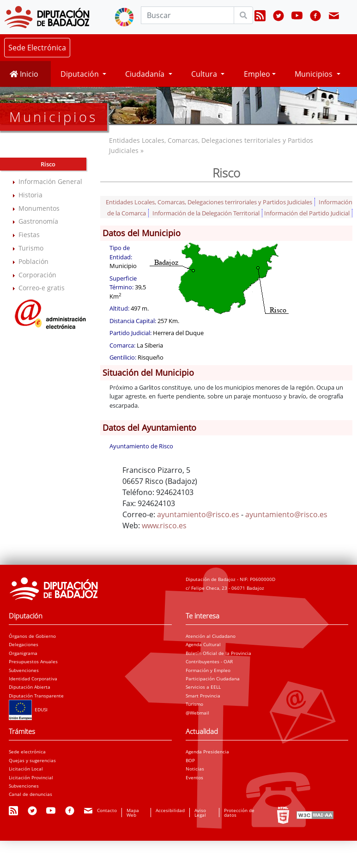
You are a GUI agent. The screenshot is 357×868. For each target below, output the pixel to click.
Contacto (107, 810)
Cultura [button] (205, 74)
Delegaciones (24, 644)
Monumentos (39, 208)
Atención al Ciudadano (211, 636)
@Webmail (197, 713)
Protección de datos (239, 813)
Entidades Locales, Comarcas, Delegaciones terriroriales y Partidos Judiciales (209, 202)
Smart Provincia (203, 696)
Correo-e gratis (42, 288)
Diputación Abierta (30, 687)
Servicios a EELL (203, 687)
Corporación (37, 275)
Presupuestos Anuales (33, 661)
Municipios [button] (315, 74)
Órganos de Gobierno (32, 636)
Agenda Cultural (203, 644)
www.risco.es (164, 526)
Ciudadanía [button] (146, 74)
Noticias (195, 769)
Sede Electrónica (37, 48)
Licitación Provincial (31, 777)
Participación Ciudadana (213, 679)
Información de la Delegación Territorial (206, 213)
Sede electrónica (27, 752)
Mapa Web (133, 813)
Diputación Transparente (36, 696)
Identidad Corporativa (33, 679)
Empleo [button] (257, 74)
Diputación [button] (81, 74)
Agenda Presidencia (207, 752)
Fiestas (29, 235)
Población (33, 261)
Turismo (31, 248)
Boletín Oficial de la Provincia (218, 653)
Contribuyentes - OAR (209, 661)
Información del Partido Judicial (307, 213)
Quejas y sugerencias (32, 760)
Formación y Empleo (208, 670)
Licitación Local (26, 769)
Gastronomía (38, 221)
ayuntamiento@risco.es (198, 514)
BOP (190, 760)
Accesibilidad (170, 810)
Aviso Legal (200, 813)
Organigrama (23, 653)
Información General (50, 181)
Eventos (194, 777)
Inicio (24, 74)
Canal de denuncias (30, 794)
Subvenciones (24, 670)
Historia (30, 195)
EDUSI (28, 709)
